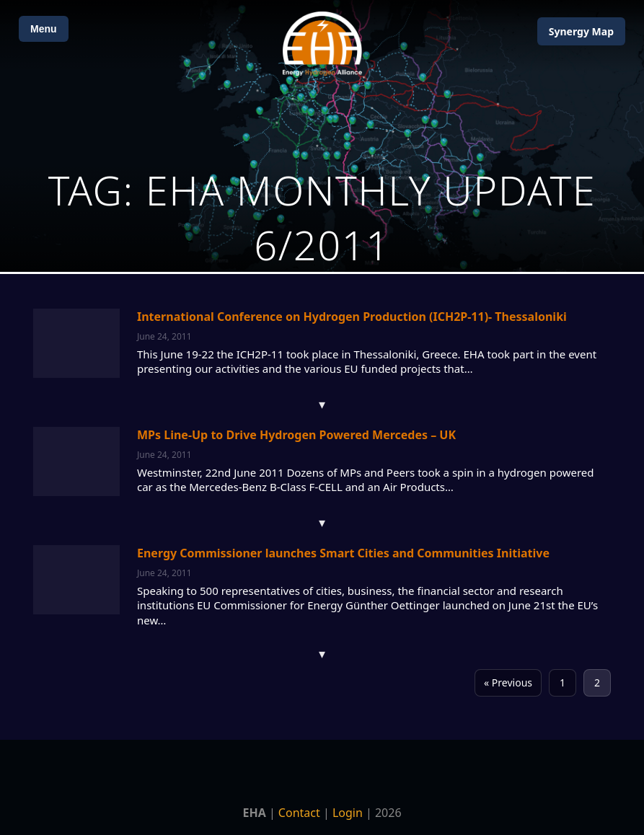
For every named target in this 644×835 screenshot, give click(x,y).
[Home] (322, 44)
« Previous (508, 682)
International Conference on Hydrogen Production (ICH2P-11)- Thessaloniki (352, 317)
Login (348, 813)
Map (581, 31)
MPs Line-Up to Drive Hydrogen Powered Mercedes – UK (296, 435)
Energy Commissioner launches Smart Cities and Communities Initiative (343, 553)
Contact (299, 813)
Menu (44, 29)
